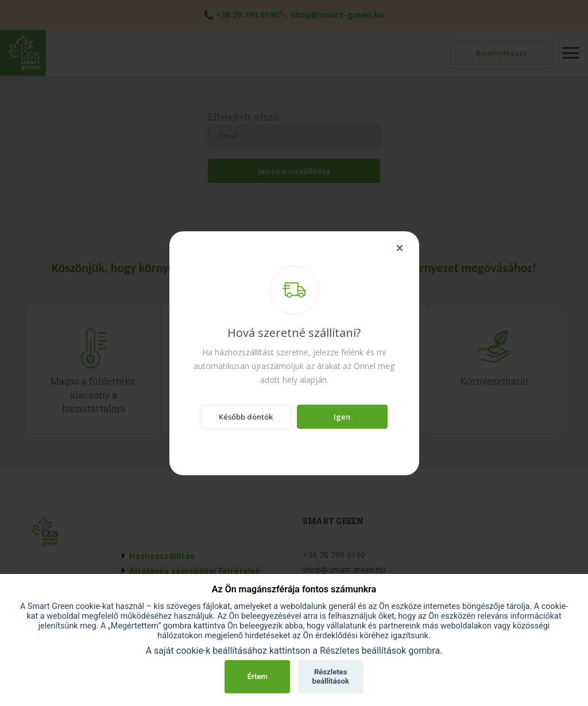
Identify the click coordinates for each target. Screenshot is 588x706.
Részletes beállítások (331, 676)
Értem (258, 676)
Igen (342, 417)
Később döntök (246, 417)
